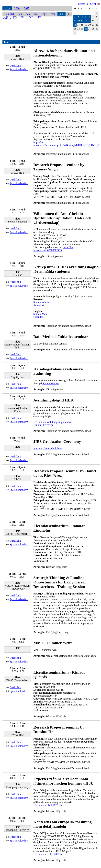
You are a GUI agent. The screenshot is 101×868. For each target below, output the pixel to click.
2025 (7, 8)
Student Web (40, 314)
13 (90, 21)
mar (36, 14)
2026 (17, 8)
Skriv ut (7, 19)
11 (82, 21)
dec (39, 17)
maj (53, 14)
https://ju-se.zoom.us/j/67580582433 (53, 249)
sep (15, 17)
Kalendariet (39, 305)
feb (28, 14)
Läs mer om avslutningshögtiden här (52, 422)
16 (75, 25)
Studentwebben (41, 302)
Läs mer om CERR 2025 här (48, 854)
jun (61, 14)
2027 (27, 8)
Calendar (38, 317)
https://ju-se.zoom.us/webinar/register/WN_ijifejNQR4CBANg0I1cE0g (66, 144)
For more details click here (47, 448)
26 (86, 29)
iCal (15, 19)
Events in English (89, 4)
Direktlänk (15, 66)
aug (6, 17)
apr (45, 14)
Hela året (9, 14)
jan (20, 14)
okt (22, 17)
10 (78, 21)
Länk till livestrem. (43, 425)
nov (31, 17)
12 (86, 21)
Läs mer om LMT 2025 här (48, 805)
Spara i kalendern (19, 69)
